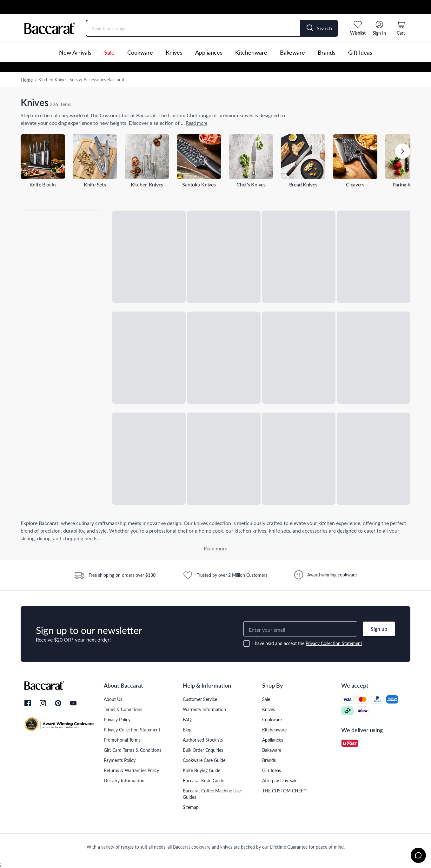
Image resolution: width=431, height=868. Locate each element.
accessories (315, 531)
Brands (327, 52)
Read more (197, 123)
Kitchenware (251, 52)
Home (27, 80)
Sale (109, 52)
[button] (402, 151)
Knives (174, 52)
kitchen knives (250, 531)
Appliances (209, 52)
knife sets (279, 531)
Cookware (140, 52)
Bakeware (292, 52)
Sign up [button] (379, 629)
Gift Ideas (360, 52)
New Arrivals (75, 52)
